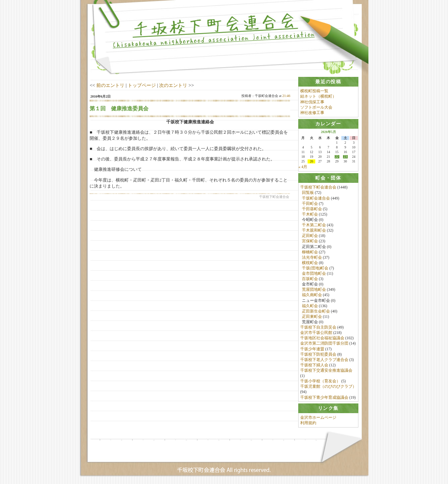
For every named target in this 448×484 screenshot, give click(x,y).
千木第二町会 (314, 225)
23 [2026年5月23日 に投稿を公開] (345, 157)
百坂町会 (310, 279)
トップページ (142, 85)
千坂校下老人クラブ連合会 (324, 360)
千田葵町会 (312, 209)
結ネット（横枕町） (318, 96)
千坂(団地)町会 (315, 268)
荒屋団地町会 (314, 290)
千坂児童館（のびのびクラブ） (328, 387)
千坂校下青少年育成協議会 (324, 397)
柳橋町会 (310, 252)
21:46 (287, 96)
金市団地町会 (314, 273)
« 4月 (303, 167)
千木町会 (310, 214)
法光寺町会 (312, 257)
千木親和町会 (314, 231)
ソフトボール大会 (316, 107)
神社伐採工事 (312, 102)
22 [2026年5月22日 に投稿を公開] (337, 157)
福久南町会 (312, 295)
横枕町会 (310, 263)
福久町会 (310, 306)
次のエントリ (173, 85)
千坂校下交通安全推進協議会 (326, 370)
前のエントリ (110, 85)
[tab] (328, 82)
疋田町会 (310, 236)
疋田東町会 (312, 317)
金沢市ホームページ (318, 418)
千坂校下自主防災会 (318, 328)
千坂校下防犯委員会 (318, 354)
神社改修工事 (312, 113)
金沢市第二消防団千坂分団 (324, 344)
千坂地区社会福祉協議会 (322, 338)
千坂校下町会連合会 (318, 188)
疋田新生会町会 (316, 311)
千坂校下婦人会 (314, 365)
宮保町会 (310, 241)
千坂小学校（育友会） (320, 381)
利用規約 (308, 423)
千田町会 (310, 204)
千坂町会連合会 (316, 198)
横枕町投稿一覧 (314, 91)
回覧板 (308, 193)
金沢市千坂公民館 (316, 333)
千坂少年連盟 (312, 349)
